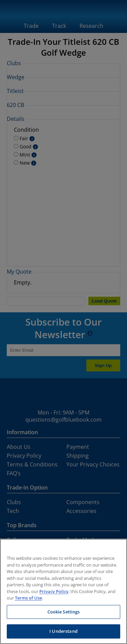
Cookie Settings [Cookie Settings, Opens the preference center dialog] (64, 612)
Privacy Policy (54, 591)
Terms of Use (28, 598)
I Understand (63, 631)
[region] (63, 591)
